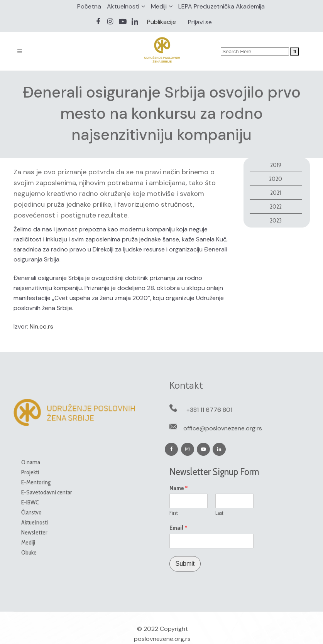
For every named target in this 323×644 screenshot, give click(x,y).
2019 (276, 165)
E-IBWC (30, 502)
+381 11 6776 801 (209, 410)
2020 (276, 179)
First (174, 513)
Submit (185, 564)
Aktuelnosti (123, 6)
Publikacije (161, 22)
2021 (276, 193)
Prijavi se (200, 22)
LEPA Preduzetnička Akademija (222, 6)
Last (219, 513)
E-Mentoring (36, 482)
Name (179, 488)
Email (178, 528)
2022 (276, 207)
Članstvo (31, 512)
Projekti (30, 472)
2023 (276, 220)
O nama (31, 462)
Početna (89, 6)
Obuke (29, 552)
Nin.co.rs (41, 326)
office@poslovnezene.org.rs (223, 428)
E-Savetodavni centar (47, 492)
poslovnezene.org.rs (162, 639)
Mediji (159, 6)
